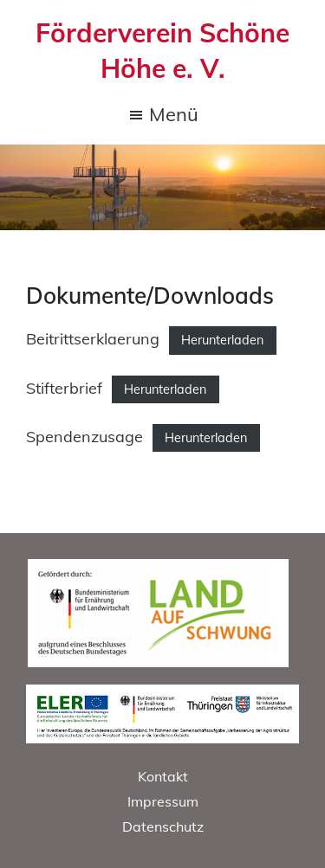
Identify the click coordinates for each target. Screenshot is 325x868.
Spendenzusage (84, 437)
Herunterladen (222, 340)
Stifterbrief (64, 388)
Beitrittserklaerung (93, 339)
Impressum (163, 801)
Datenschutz (163, 826)
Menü (174, 116)
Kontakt (163, 776)
